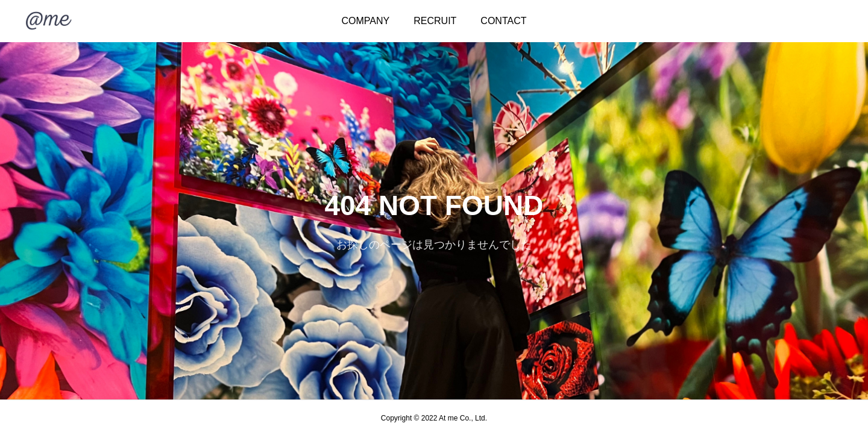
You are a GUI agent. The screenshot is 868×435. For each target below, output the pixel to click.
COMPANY (366, 21)
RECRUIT (435, 21)
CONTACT (503, 21)
